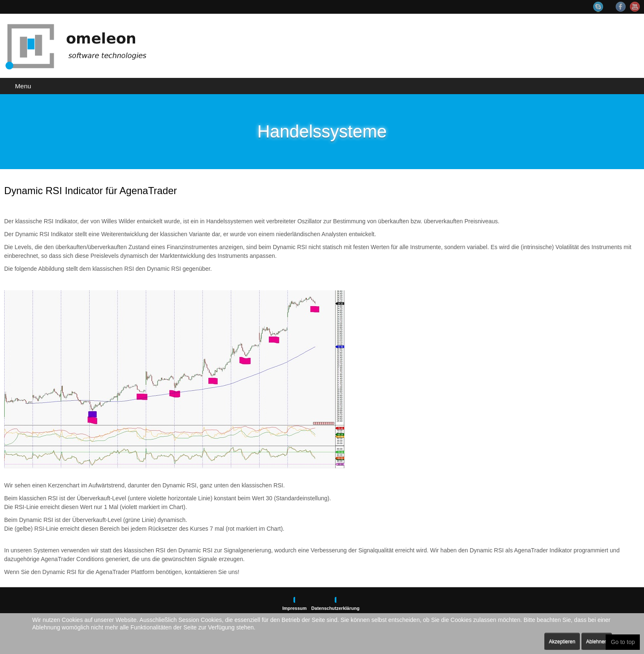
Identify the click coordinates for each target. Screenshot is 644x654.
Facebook (621, 7)
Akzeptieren (562, 642)
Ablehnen (597, 642)
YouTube (635, 7)
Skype (602, 7)
